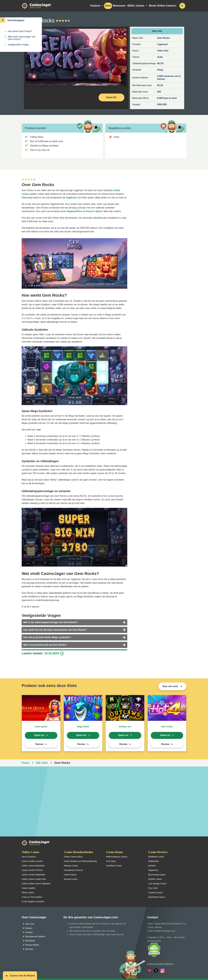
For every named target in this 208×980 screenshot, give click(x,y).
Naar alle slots (171, 686)
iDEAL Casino (136, 6)
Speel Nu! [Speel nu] (112, 97)
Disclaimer (30, 941)
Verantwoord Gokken (35, 936)
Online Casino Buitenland (33, 866)
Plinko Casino (28, 893)
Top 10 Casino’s (29, 857)
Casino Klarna (70, 875)
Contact (29, 932)
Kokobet (152, 866)
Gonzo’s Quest (94, 211)
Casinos (95, 6)
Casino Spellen (28, 888)
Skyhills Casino (155, 879)
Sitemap (29, 949)
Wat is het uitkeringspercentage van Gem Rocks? (50, 622)
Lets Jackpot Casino (157, 884)
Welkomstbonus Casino (117, 857)
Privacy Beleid (32, 945)
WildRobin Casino (156, 857)
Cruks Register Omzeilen (33, 902)
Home (25, 763)
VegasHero (153, 870)
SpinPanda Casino (157, 897)
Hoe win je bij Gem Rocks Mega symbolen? (47, 637)
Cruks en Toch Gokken (32, 897)
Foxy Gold (153, 888)
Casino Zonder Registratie (33, 875)
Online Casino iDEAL (73, 857)
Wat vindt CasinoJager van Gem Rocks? (22, 38)
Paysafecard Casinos (73, 870)
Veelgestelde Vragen (18, 45)
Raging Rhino (75, 211)
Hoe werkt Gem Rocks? (20, 31)
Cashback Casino (114, 866)
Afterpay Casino (71, 866)
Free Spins (111, 861)
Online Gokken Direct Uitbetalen (36, 884)
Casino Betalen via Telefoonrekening (80, 861)
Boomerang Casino (157, 875)
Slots (108, 6)
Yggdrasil (71, 198)
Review (39, 744)
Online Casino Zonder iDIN (34, 879)
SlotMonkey (153, 861)
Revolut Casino (71, 879)
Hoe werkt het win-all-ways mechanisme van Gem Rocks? (55, 630)
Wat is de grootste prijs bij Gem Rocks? (45, 645)
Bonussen (119, 6)
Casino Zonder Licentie (32, 861)
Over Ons (30, 924)
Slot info (157, 31)
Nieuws (29, 928)
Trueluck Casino (155, 893)
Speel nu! (39, 735)
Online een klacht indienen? (161, 964)
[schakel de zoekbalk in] (182, 6)
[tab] (74, 622)
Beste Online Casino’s (163, 6)
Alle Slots (42, 763)
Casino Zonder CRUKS (32, 870)
